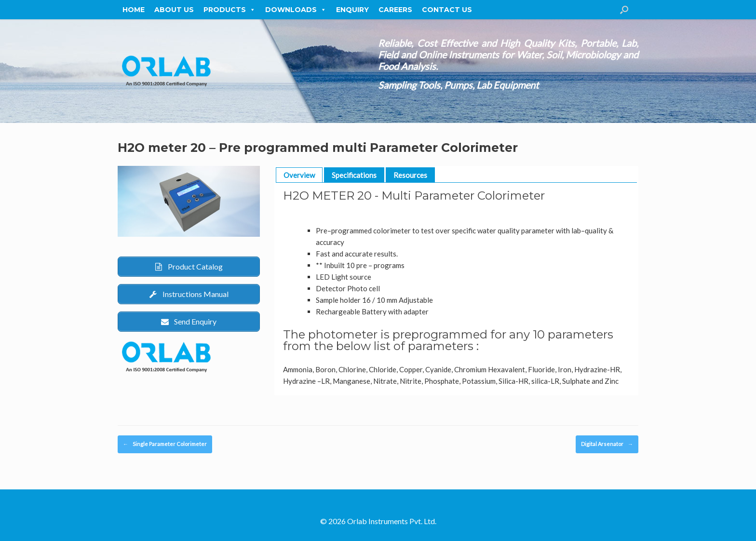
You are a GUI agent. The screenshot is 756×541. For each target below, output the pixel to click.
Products (229, 10)
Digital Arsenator (607, 444)
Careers (395, 10)
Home (134, 10)
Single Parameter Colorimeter (165, 444)
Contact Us (447, 10)
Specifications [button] (354, 175)
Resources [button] (410, 175)
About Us (174, 10)
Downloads (296, 10)
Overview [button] (299, 175)
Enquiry (352, 10)
